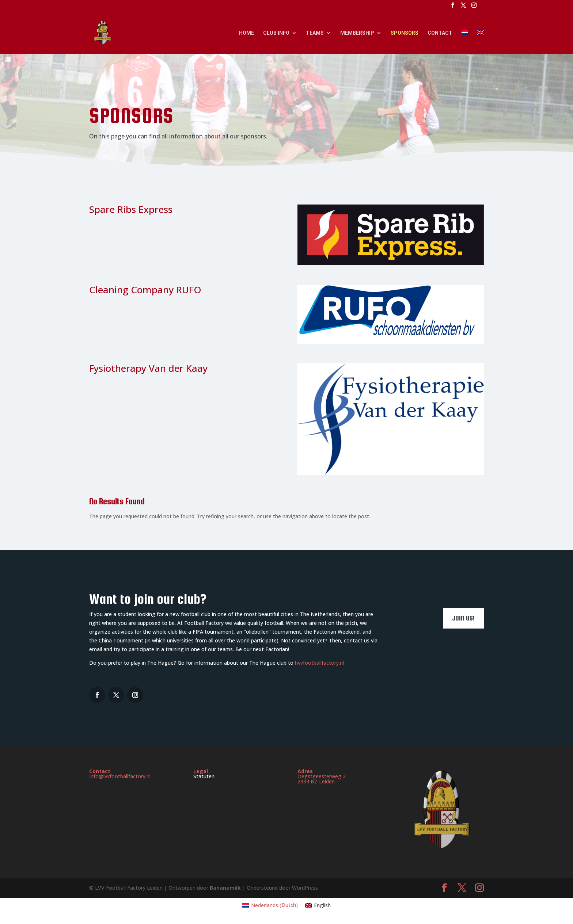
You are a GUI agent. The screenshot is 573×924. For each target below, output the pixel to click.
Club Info (276, 33)
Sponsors (405, 33)
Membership (357, 33)
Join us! (463, 618)
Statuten (204, 776)
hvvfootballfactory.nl (319, 663)
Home (246, 33)
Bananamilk (226, 888)
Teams (315, 33)
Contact (440, 33)
